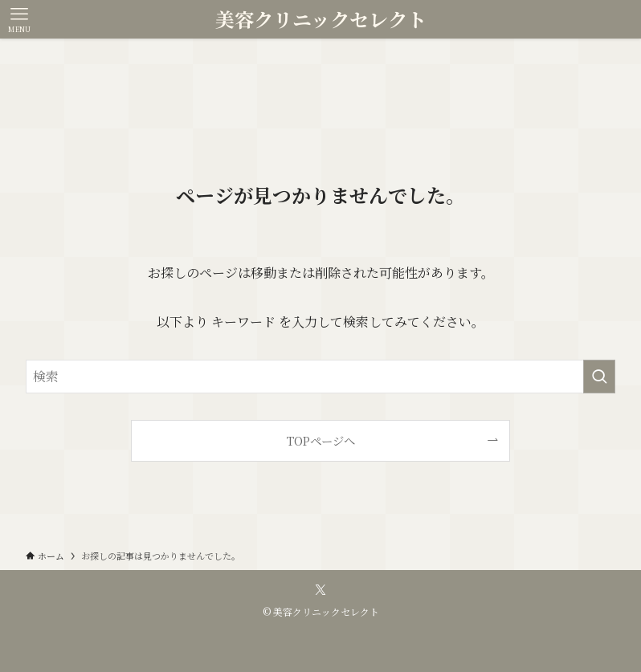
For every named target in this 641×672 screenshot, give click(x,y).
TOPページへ (321, 440)
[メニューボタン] (19, 19)
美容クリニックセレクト (321, 19)
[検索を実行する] (599, 377)
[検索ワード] (320, 377)
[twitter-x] (320, 590)
